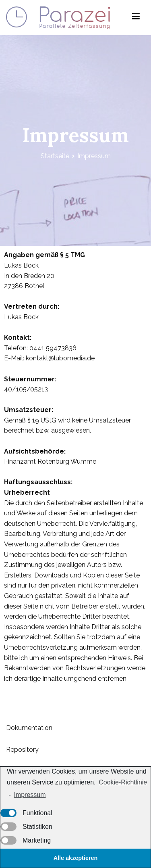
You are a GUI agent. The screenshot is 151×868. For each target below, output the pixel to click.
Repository (22, 750)
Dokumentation (29, 728)
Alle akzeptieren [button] (76, 858)
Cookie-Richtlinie (123, 782)
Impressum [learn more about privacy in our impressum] (30, 795)
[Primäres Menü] (136, 18)
